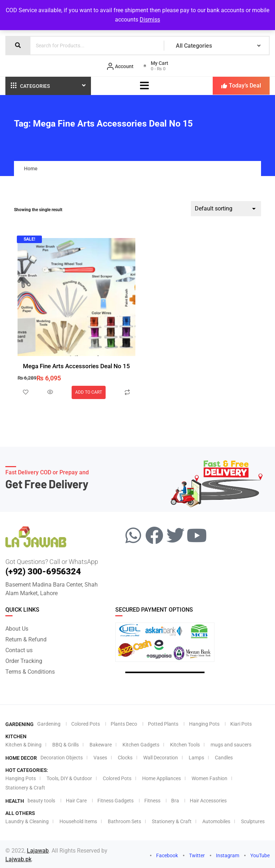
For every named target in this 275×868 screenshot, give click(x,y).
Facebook (164, 853)
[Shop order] (226, 209)
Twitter (194, 853)
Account (120, 66)
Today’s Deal (241, 86)
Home (31, 168)
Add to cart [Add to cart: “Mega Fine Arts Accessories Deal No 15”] (89, 392)
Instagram (225, 853)
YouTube (257, 853)
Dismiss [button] (150, 20)
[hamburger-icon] (144, 86)
